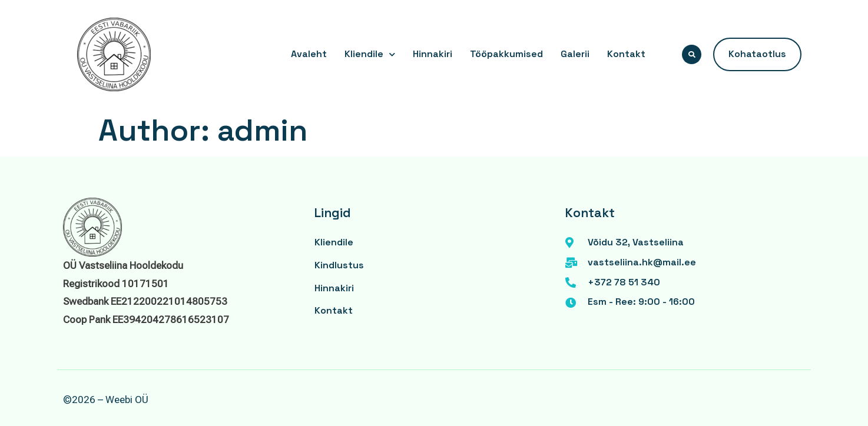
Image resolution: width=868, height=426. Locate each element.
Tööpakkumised (506, 54)
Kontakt (626, 54)
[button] (692, 54)
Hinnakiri (433, 54)
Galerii (575, 54)
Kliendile (370, 54)
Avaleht (309, 54)
